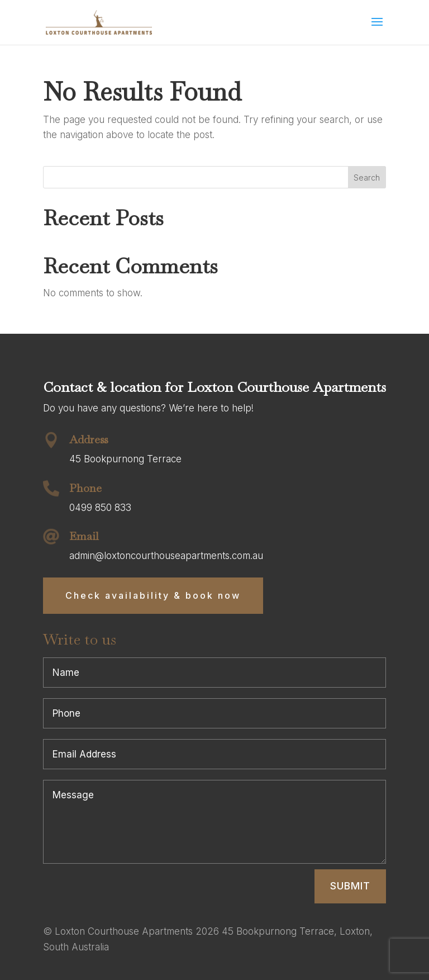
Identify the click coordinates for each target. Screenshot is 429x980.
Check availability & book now (153, 595)
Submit (350, 886)
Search (367, 177)
